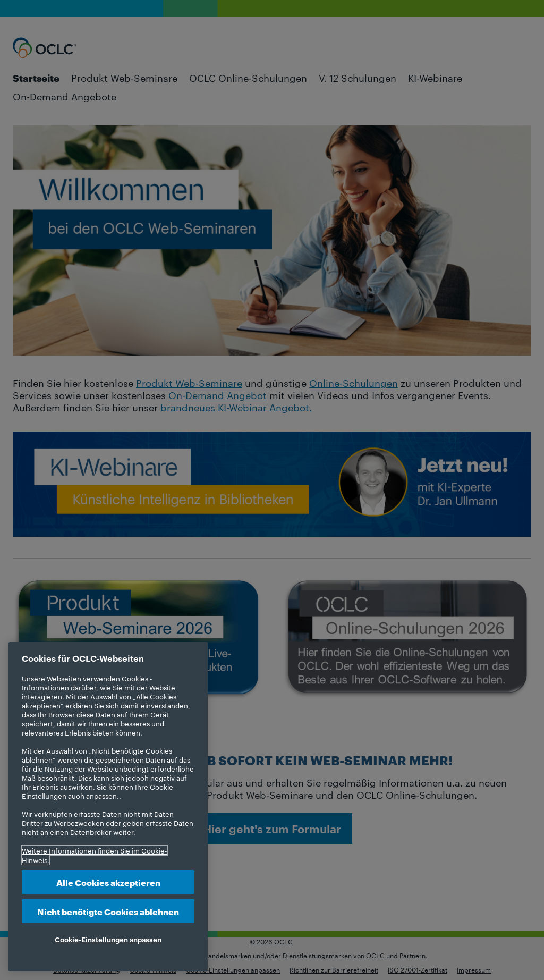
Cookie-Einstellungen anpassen (108, 939)
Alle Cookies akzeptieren (108, 882)
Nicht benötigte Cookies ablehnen (108, 911)
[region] (108, 807)
